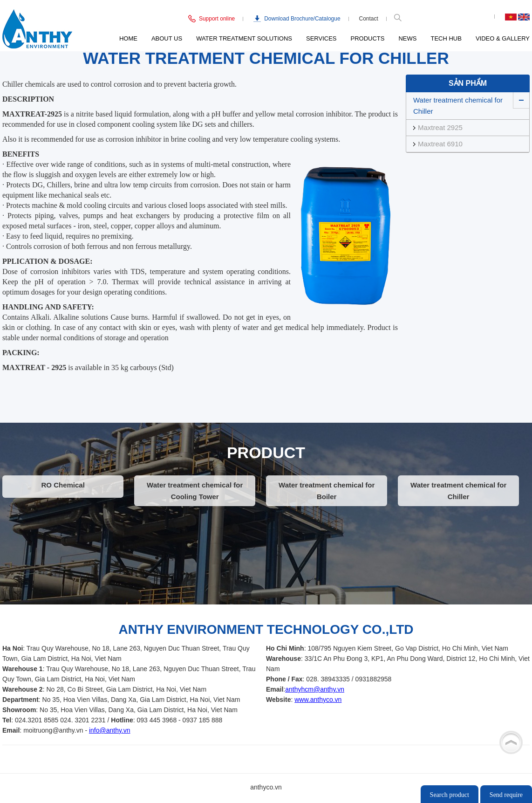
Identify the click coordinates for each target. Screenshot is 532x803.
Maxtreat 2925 (440, 127)
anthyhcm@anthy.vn (315, 689)
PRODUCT (266, 453)
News (407, 38)
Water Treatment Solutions (244, 38)
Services (321, 38)
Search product (450, 795)
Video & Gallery (503, 38)
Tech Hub (446, 38)
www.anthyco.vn (318, 700)
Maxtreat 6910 (440, 144)
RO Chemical (63, 485)
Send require (506, 795)
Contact (369, 19)
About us (167, 38)
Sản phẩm (468, 83)
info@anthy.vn (110, 730)
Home (128, 38)
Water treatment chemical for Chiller (458, 106)
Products (368, 38)
